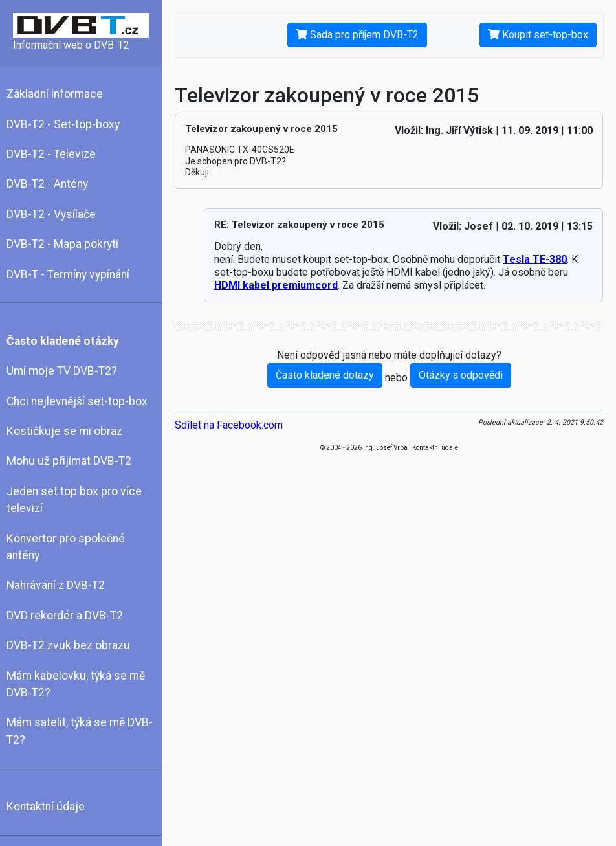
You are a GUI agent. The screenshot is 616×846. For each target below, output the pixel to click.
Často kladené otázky (63, 341)
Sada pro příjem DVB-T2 (357, 35)
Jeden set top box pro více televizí (74, 500)
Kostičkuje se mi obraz (64, 431)
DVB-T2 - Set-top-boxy (63, 124)
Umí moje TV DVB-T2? (62, 371)
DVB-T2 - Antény (47, 184)
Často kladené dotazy (325, 375)
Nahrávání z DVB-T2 (56, 585)
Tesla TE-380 (535, 259)
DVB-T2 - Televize (51, 154)
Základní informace (55, 94)
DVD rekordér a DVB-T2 (65, 616)
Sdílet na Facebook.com (229, 425)
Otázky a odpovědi (461, 375)
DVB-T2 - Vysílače (51, 214)
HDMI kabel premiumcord (276, 285)
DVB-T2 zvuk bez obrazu (68, 645)
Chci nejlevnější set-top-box (77, 401)
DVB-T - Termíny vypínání (68, 274)
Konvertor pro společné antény (66, 547)
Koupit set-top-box (538, 35)
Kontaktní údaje (46, 807)
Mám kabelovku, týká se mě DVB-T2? (76, 684)
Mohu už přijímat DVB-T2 (69, 461)
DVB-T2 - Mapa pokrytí (62, 244)
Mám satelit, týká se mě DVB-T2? (80, 731)
